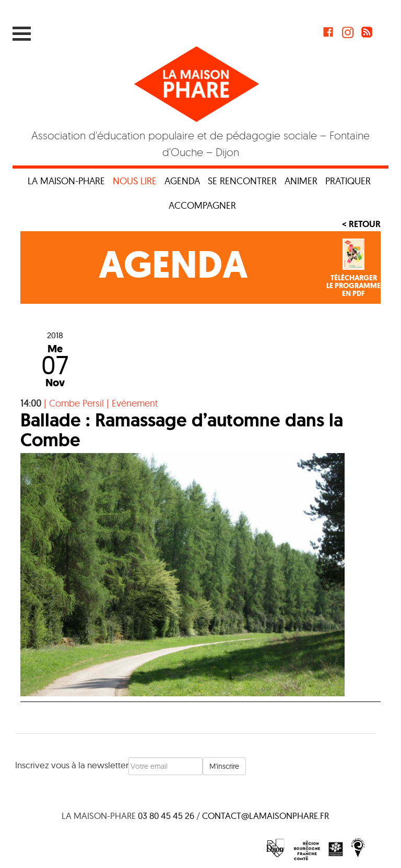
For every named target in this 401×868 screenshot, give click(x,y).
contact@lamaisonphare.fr (266, 816)
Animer (301, 181)
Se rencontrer (242, 181)
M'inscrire (224, 766)
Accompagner (202, 205)
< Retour (361, 224)
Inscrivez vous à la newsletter (72, 765)
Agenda (182, 181)
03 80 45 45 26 (166, 816)
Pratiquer (348, 181)
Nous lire (135, 181)
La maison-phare (66, 181)
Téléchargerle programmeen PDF (353, 286)
